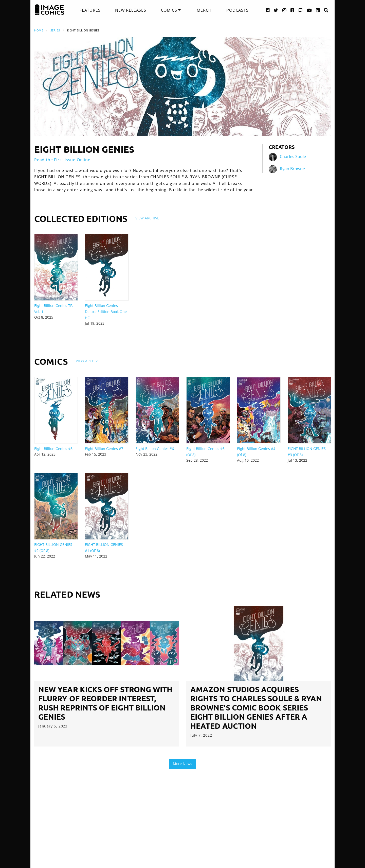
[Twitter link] (276, 10)
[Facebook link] (268, 10)
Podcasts (237, 10)
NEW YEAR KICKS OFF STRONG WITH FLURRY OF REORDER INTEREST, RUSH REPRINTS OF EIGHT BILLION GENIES (105, 703)
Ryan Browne (292, 169)
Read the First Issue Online (62, 160)
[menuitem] (90, 10)
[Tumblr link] (293, 10)
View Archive (147, 218)
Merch (204, 10)
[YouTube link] (309, 10)
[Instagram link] (284, 10)
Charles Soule (293, 157)
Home (39, 30)
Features (90, 10)
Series (55, 30)
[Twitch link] (301, 10)
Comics (169, 10)
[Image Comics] (49, 10)
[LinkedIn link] (318, 10)
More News (182, 764)
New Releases (131, 10)
